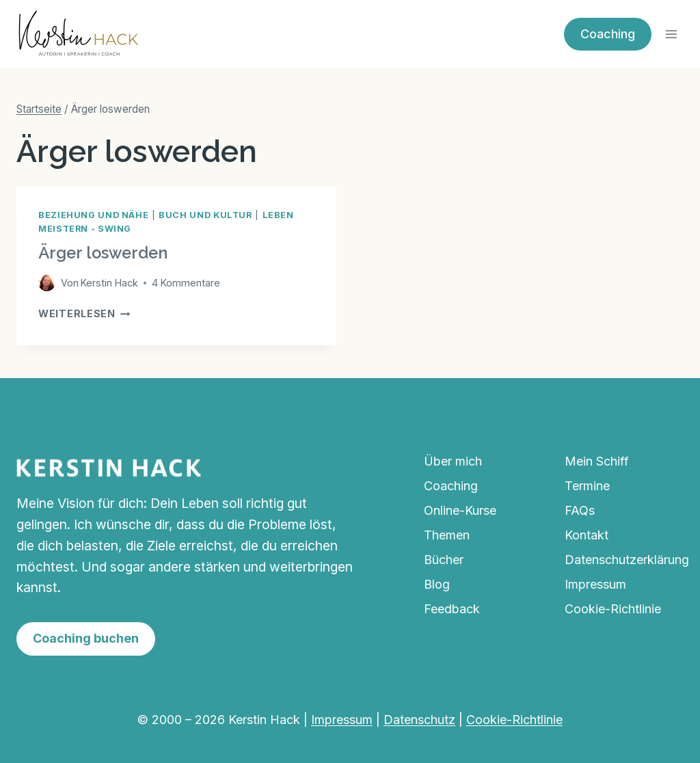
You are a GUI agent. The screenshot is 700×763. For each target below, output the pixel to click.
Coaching (608, 34)
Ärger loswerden (103, 253)
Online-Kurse (460, 510)
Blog (437, 584)
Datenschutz (419, 720)
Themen (447, 535)
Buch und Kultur (205, 215)
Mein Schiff (597, 461)
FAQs (580, 510)
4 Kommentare (186, 283)
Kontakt (587, 535)
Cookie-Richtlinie (613, 609)
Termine (587, 486)
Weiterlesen (84, 313)
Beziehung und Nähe (93, 215)
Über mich (453, 461)
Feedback (452, 609)
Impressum (595, 584)
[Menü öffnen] (671, 34)
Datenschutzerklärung (624, 560)
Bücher (444, 560)
